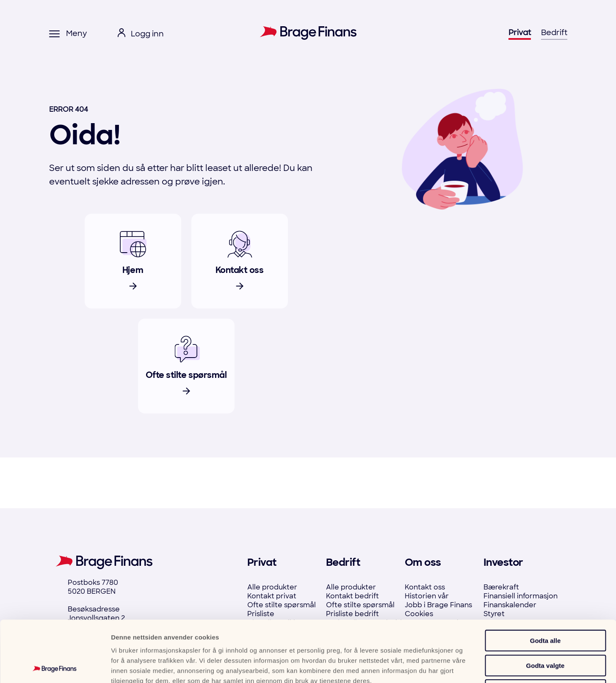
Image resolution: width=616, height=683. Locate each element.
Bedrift (554, 33)
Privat (520, 33)
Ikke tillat (545, 629)
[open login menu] (141, 34)
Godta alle (546, 580)
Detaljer (454, 666)
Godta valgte (546, 605)
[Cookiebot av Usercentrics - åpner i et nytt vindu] (55, 666)
